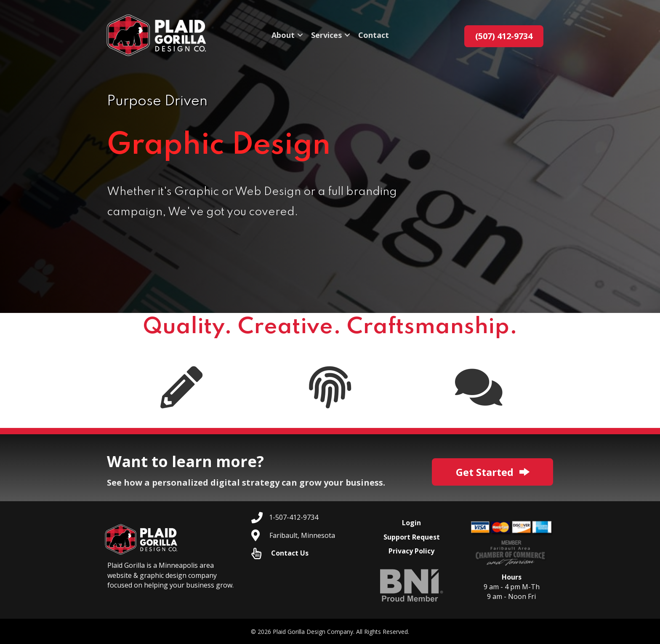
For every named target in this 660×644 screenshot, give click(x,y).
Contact (374, 36)
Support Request (412, 537)
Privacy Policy (411, 551)
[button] (300, 36)
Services (326, 36)
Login (411, 523)
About (283, 36)
